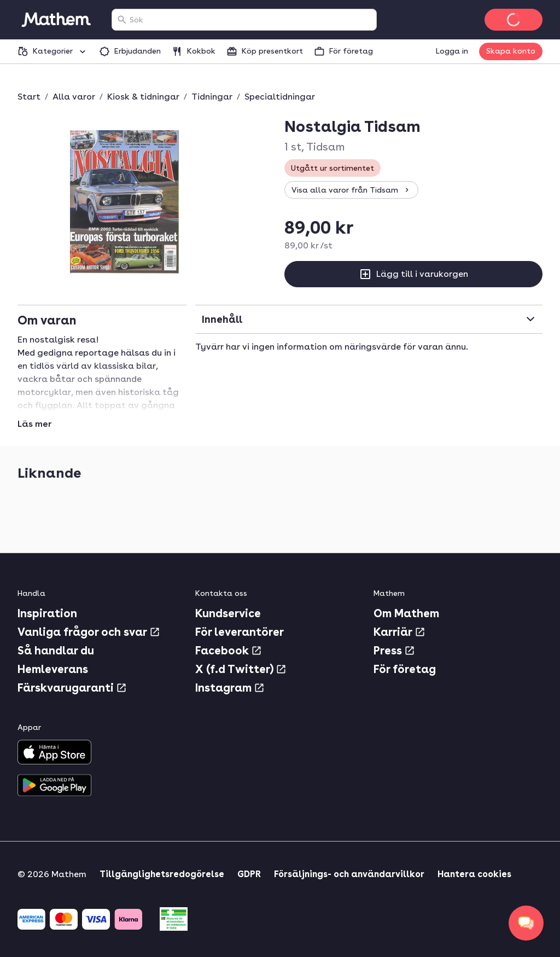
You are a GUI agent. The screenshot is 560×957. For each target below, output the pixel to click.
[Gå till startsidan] (56, 20)
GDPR (249, 874)
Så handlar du (56, 651)
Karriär (399, 632)
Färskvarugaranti (72, 688)
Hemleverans (53, 669)
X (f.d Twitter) (241, 669)
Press (394, 651)
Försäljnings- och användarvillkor (349, 874)
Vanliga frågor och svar (89, 632)
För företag (405, 669)
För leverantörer (240, 632)
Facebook (229, 651)
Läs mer (34, 424)
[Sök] (122, 20)
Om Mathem (406, 613)
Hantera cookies (474, 874)
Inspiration (47, 613)
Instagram (230, 688)
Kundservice (228, 613)
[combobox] (251, 20)
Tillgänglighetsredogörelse (162, 874)
